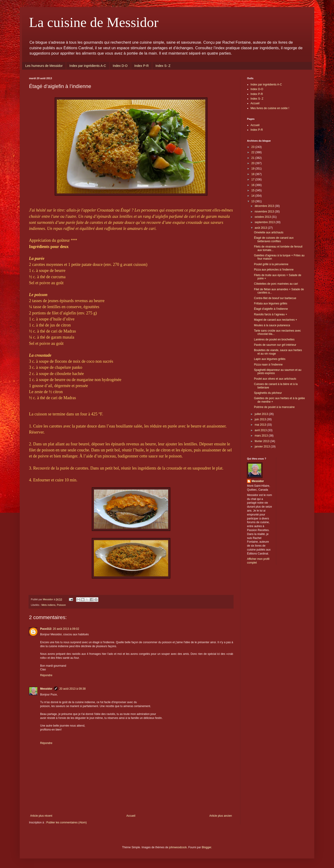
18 (253, 174)
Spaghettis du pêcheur (268, 393)
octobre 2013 (263, 217)
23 (253, 147)
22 (253, 152)
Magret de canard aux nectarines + (276, 320)
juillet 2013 (262, 414)
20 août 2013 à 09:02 (66, 629)
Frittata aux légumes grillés (271, 303)
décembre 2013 (265, 206)
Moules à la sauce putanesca (272, 325)
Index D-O (120, 66)
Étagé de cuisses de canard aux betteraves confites (274, 239)
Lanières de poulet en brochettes (274, 339)
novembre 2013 (265, 212)
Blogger (207, 847)
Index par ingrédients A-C (88, 66)
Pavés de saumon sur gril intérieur (275, 345)
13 (253, 201)
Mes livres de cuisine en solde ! (270, 108)
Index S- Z (163, 66)
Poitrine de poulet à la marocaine (274, 407)
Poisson (61, 605)
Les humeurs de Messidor (44, 66)
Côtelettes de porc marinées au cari (276, 284)
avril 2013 (261, 430)
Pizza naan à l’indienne (268, 365)
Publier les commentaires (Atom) (67, 822)
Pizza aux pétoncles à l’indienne (274, 270)
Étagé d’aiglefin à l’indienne (271, 309)
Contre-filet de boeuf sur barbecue (275, 298)
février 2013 (262, 441)
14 (253, 196)
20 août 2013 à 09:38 (72, 689)
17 (253, 179)
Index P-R (141, 66)
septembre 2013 (265, 222)
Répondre (46, 675)
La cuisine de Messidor (94, 22)
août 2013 (261, 228)
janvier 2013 (263, 447)
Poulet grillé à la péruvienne (271, 264)
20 (253, 163)
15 (253, 190)
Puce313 (46, 629)
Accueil (131, 816)
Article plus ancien (221, 816)
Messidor (46, 689)
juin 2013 (261, 419)
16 (253, 185)
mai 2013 (261, 425)
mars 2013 (262, 436)
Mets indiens (49, 605)
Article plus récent (41, 816)
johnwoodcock (178, 847)
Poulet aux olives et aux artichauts (275, 379)
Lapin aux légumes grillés (270, 359)
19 (253, 169)
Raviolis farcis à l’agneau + (271, 314)
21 (253, 158)
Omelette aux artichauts (269, 232)
